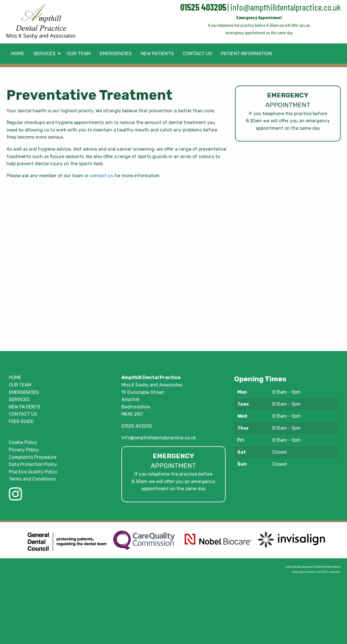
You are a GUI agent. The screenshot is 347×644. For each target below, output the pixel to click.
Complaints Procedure (33, 457)
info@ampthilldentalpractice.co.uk (285, 7)
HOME (15, 377)
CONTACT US (23, 414)
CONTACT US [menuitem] (197, 53)
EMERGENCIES (24, 392)
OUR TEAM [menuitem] (79, 53)
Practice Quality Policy (33, 472)
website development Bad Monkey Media (313, 567)
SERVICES (19, 399)
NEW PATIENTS (25, 407)
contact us (101, 176)
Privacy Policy (24, 450)
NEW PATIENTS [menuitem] (157, 53)
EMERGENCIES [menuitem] (116, 53)
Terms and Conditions (32, 479)
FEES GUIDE (21, 421)
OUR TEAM (20, 385)
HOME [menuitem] (18, 53)
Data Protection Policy (33, 464)
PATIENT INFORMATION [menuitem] (246, 53)
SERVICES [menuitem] (44, 53)
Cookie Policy (23, 442)
